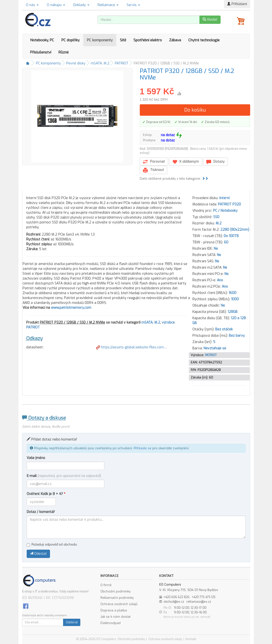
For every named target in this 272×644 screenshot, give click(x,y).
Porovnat (154, 162)
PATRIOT (122, 63)
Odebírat (72, 622)
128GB (233, 312)
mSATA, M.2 (100, 63)
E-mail (64, 476)
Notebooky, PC (42, 40)
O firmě (106, 585)
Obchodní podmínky (115, 591)
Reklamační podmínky (117, 598)
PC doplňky (70, 40)
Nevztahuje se (215, 348)
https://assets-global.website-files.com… (131, 347)
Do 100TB (231, 236)
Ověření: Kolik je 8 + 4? (46, 494)
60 (226, 242)
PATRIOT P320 (229, 204)
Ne (216, 249)
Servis (133, 5)
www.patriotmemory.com (71, 308)
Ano (220, 280)
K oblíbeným (186, 162)
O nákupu (56, 5)
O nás (32, 5)
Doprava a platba (114, 610)
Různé (64, 52)
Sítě (123, 40)
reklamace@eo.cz (199, 602)
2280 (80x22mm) (235, 230)
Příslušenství (41, 52)
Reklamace (108, 5)
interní (224, 198)
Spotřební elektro (148, 40)
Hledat (210, 20)
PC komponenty (100, 40)
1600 (232, 293)
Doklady (81, 5)
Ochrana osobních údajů (119, 604)
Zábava (175, 40)
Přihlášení (237, 4)
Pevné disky (76, 63)
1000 (235, 299)
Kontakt (191, 639)
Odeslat (38, 554)
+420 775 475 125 (204, 597)
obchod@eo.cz (174, 602)
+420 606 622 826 (177, 597)
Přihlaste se (143, 448)
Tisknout (153, 170)
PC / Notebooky (225, 211)
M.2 (219, 223)
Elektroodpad (111, 623)
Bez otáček (224, 329)
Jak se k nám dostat (115, 617)
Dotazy (215, 162)
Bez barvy (237, 336)
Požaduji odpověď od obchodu (52, 544)
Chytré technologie (204, 40)
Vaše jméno (36, 458)
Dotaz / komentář (41, 512)
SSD (216, 217)
